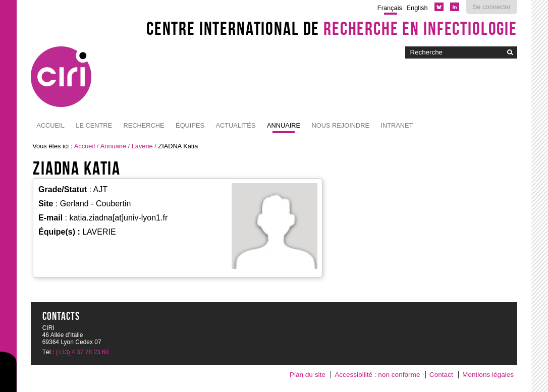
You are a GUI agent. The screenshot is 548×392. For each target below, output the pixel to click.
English (417, 8)
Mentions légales (488, 375)
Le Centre (94, 125)
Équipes (190, 125)
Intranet (397, 125)
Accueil (50, 125)
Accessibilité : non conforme (377, 375)
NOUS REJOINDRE (340, 125)
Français (390, 8)
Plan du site (308, 375)
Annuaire (284, 125)
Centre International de (332, 28)
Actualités (235, 125)
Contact (441, 375)
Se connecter (492, 7)
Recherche (144, 125)
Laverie (142, 146)
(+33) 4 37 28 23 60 (82, 352)
